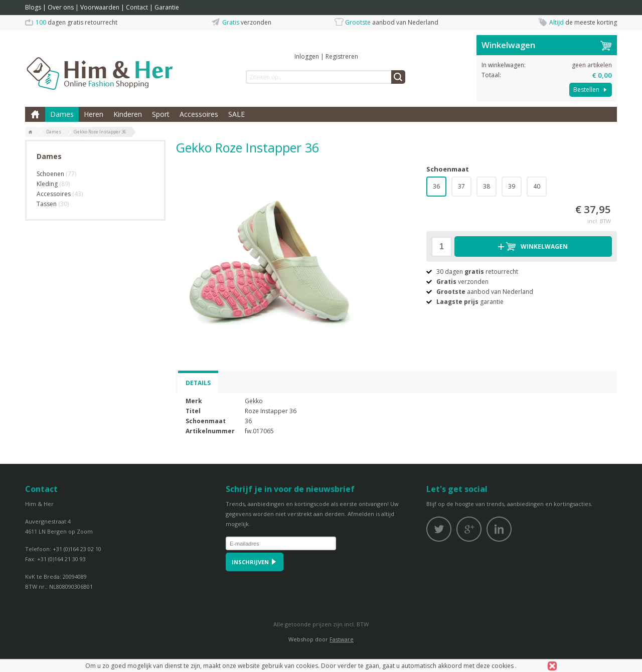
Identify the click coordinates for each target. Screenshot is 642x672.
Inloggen (307, 56)
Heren (94, 114)
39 (512, 186)
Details (198, 383)
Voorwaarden (100, 7)
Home (35, 114)
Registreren (342, 56)
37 (461, 186)
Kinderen (128, 114)
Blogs (33, 7)
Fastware (342, 639)
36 (436, 186)
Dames (62, 114)
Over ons (61, 7)
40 (537, 186)
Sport (161, 114)
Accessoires (199, 114)
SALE (236, 114)
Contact (137, 7)
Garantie (167, 7)
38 (487, 186)
